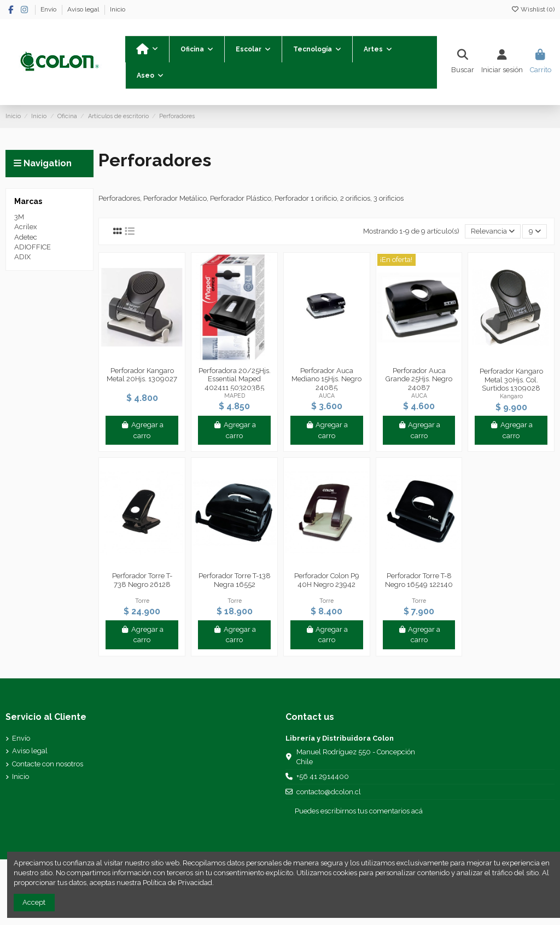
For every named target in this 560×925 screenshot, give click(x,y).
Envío (49, 9)
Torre (142, 601)
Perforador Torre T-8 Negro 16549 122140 (419, 580)
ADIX (22, 257)
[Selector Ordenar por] (493, 232)
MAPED (235, 395)
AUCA (327, 395)
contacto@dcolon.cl (329, 792)
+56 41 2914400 (323, 776)
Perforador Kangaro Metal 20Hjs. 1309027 (142, 375)
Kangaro (511, 396)
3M (19, 217)
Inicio (118, 9)
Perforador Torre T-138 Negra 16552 (235, 580)
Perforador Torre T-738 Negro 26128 (142, 580)
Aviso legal (84, 9)
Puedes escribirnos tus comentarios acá (359, 811)
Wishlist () (533, 9)
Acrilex (26, 227)
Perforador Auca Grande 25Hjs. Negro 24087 (419, 379)
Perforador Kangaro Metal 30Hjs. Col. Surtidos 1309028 (511, 380)
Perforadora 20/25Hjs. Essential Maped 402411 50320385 (235, 379)
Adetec (26, 237)
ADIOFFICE (33, 247)
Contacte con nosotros (48, 764)
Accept (34, 902)
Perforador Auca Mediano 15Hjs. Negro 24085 (326, 379)
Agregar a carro (142, 430)
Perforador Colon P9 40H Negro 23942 (327, 580)
